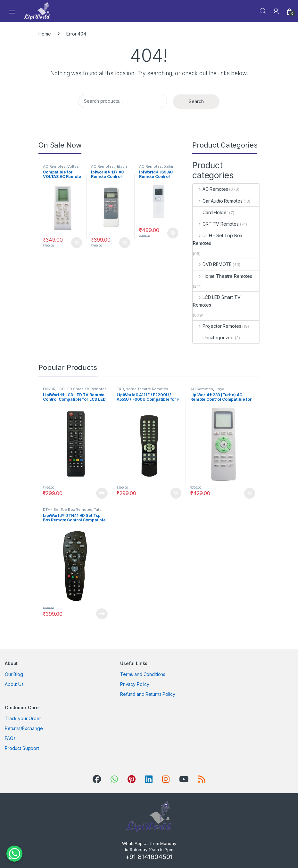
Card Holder (210, 212)
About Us (14, 684)
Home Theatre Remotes (223, 276)
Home (45, 34)
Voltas (73, 166)
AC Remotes (54, 166)
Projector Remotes (217, 326)
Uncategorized (213, 338)
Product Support (22, 748)
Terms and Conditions (143, 674)
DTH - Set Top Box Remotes (218, 239)
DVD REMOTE (212, 264)
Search (263, 11)
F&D (120, 389)
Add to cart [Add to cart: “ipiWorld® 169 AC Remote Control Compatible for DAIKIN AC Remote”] (173, 233)
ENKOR (49, 389)
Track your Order (23, 718)
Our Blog (14, 674)
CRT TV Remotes (216, 224)
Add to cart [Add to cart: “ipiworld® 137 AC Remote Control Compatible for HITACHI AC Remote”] (125, 243)
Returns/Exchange (24, 728)
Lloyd (219, 389)
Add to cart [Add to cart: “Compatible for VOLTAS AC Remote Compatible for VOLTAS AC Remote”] (77, 243)
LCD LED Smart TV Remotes (217, 301)
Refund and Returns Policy (148, 694)
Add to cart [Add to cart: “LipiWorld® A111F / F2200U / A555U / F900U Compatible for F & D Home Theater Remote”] (176, 493)
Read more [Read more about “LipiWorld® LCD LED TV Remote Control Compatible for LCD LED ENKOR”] (102, 493)
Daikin (169, 166)
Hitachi (121, 166)
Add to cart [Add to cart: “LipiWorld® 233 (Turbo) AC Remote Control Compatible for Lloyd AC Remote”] (250, 493)
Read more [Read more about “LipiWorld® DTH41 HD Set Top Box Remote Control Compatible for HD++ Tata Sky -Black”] (102, 614)
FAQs (10, 738)
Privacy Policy (135, 684)
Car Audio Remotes (218, 201)
